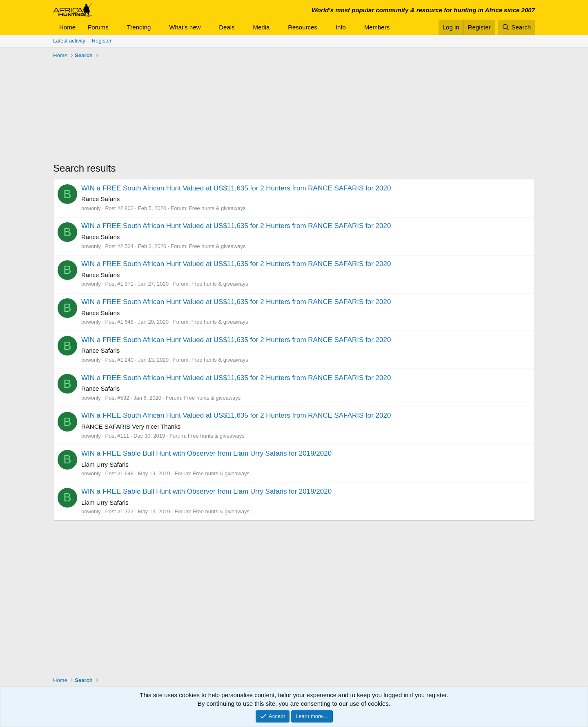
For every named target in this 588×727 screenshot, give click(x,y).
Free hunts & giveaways (217, 208)
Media (261, 27)
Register (102, 41)
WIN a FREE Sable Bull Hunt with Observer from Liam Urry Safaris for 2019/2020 (206, 453)
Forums (98, 27)
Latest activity (69, 41)
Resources (303, 27)
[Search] (516, 27)
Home (67, 27)
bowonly (91, 208)
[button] (115, 27)
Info (341, 27)
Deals (227, 27)
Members (377, 27)
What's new (185, 27)
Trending (139, 27)
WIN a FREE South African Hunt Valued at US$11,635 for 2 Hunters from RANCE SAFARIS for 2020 (236, 188)
